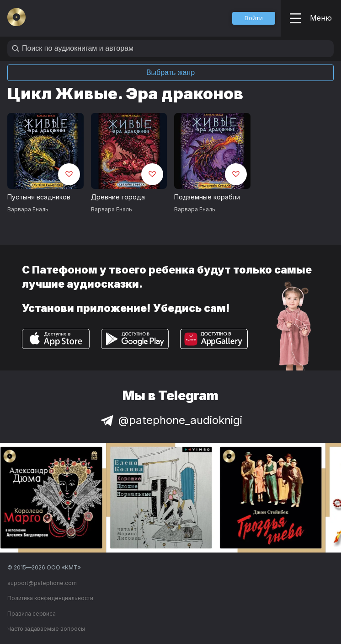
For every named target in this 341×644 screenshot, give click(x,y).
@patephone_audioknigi (170, 420)
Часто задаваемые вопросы (46, 629)
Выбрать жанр (170, 72)
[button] (254, 18)
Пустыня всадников (39, 197)
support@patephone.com (42, 583)
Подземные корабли (207, 197)
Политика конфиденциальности (50, 598)
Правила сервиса (32, 614)
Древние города (118, 197)
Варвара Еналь (28, 209)
